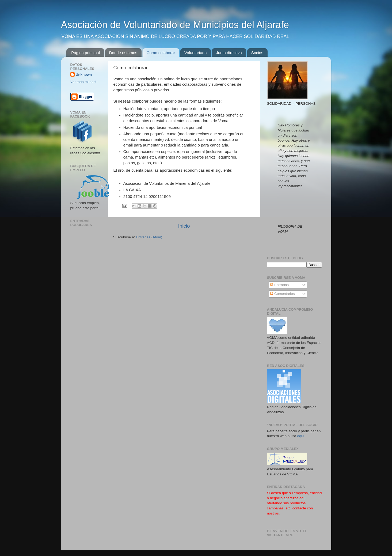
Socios (257, 53)
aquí (301, 436)
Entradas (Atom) (149, 237)
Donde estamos (123, 53)
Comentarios (282, 294)
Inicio (184, 226)
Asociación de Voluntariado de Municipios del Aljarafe (175, 25)
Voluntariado (195, 53)
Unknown (84, 75)
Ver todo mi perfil (84, 82)
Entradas (279, 285)
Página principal (85, 53)
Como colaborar (161, 53)
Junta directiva (229, 53)
